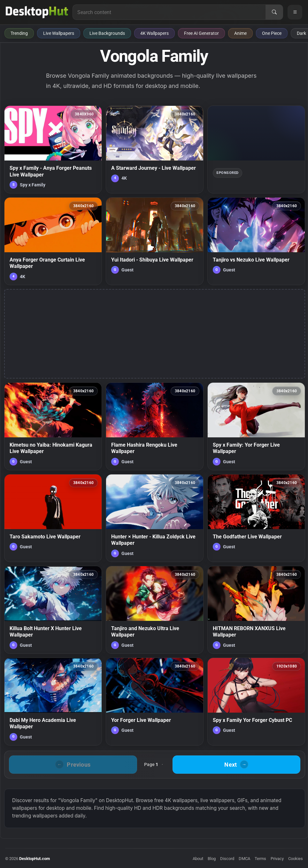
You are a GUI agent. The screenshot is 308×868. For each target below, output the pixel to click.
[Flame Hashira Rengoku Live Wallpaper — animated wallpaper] (155, 426)
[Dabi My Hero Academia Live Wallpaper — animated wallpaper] (53, 702)
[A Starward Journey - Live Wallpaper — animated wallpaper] (155, 149)
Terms (260, 859)
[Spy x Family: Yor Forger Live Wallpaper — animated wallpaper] (256, 426)
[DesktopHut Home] (37, 12)
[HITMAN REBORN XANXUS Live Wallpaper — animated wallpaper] (256, 610)
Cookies (296, 859)
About (198, 859)
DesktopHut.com (35, 859)
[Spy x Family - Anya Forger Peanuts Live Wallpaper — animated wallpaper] (53, 149)
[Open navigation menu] (295, 12)
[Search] (274, 12)
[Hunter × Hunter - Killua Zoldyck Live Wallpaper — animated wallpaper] (155, 518)
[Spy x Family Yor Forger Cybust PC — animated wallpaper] (256, 702)
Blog (212, 859)
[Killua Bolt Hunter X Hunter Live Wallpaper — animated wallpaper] (53, 610)
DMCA (244, 859)
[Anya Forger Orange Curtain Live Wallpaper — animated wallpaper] (53, 241)
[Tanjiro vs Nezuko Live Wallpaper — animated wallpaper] (256, 241)
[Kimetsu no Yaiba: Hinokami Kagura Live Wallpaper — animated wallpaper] (53, 426)
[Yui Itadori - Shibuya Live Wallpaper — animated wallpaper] (155, 241)
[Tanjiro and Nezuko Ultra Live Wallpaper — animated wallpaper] (155, 610)
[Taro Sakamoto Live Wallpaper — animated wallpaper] (53, 518)
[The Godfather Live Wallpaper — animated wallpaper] (256, 518)
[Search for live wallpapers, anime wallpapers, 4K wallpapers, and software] (169, 12)
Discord (227, 859)
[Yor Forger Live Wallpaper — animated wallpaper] (155, 702)
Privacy (277, 859)
